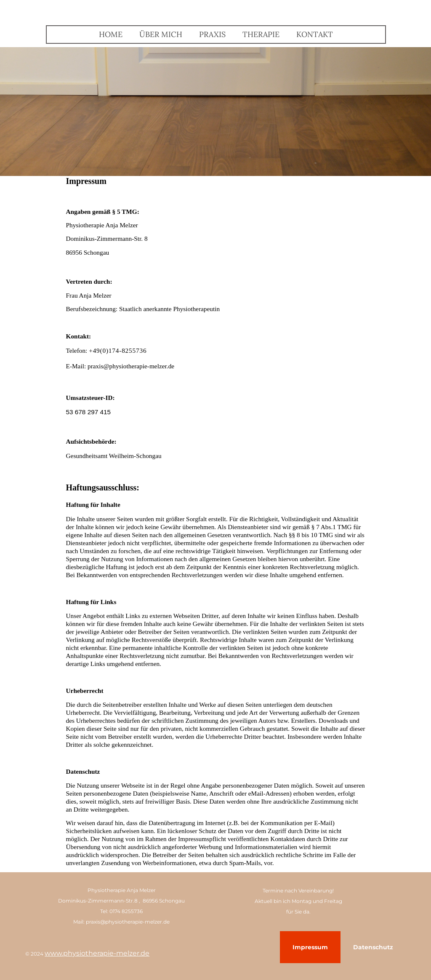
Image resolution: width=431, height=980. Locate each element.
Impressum (310, 947)
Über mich (161, 34)
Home (111, 34)
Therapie (261, 34)
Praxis (212, 34)
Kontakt (315, 34)
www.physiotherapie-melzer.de (97, 953)
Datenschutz (373, 947)
